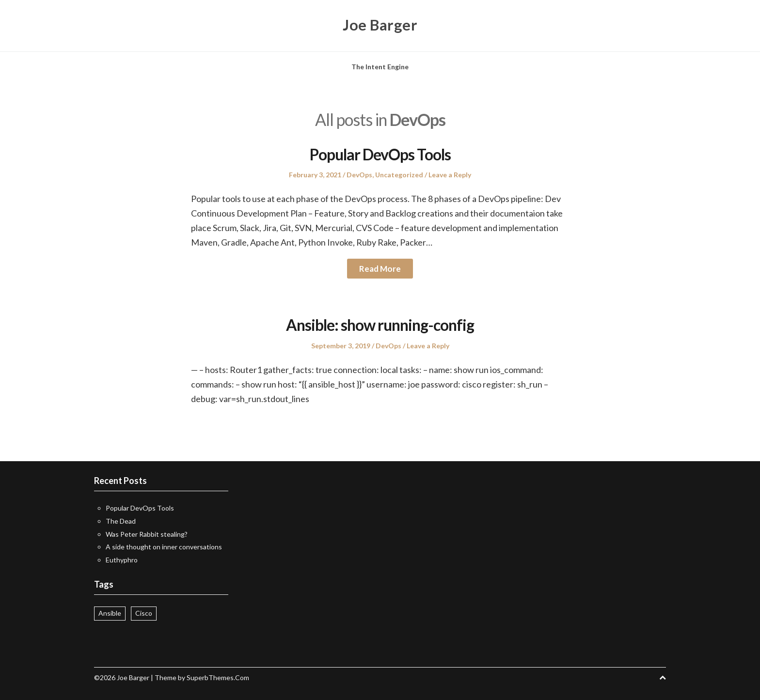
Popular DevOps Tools (380, 154)
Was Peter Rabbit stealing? (147, 534)
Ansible (110, 613)
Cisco (144, 613)
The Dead (121, 521)
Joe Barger (380, 24)
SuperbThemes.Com (218, 677)
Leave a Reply (450, 175)
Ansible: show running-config (380, 324)
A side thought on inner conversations (164, 547)
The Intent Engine (380, 67)
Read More (380, 269)
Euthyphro (122, 560)
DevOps (359, 175)
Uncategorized (399, 175)
